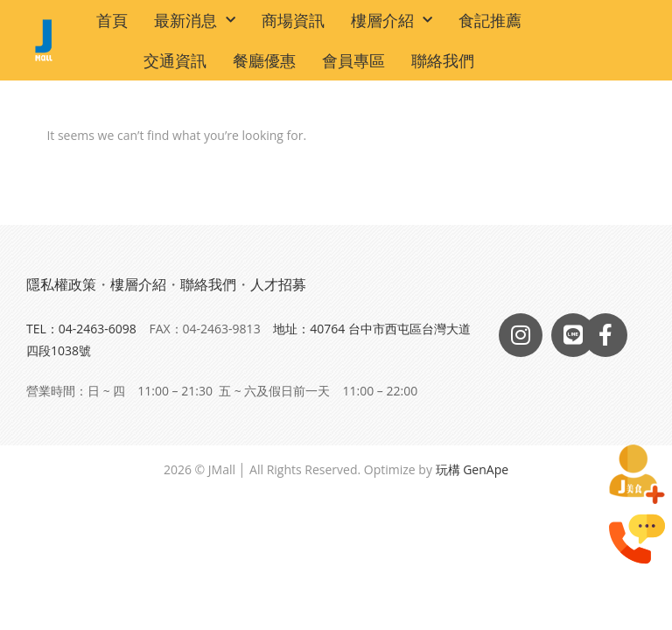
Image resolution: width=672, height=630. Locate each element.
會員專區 (353, 60)
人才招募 (278, 284)
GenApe (486, 469)
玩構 (448, 469)
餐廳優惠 (264, 60)
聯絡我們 (443, 60)
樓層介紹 (392, 21)
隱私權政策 (61, 284)
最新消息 (195, 21)
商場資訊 (293, 20)
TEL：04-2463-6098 (81, 329)
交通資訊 (175, 60)
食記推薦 (490, 20)
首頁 (112, 20)
